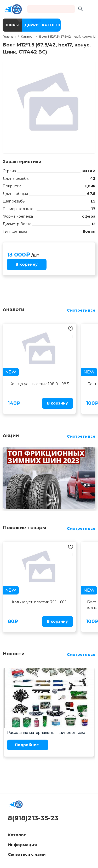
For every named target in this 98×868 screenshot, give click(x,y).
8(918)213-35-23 (33, 818)
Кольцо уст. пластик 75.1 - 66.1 (39, 602)
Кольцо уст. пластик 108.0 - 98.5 (39, 384)
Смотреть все (81, 310)
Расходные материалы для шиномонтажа (46, 733)
